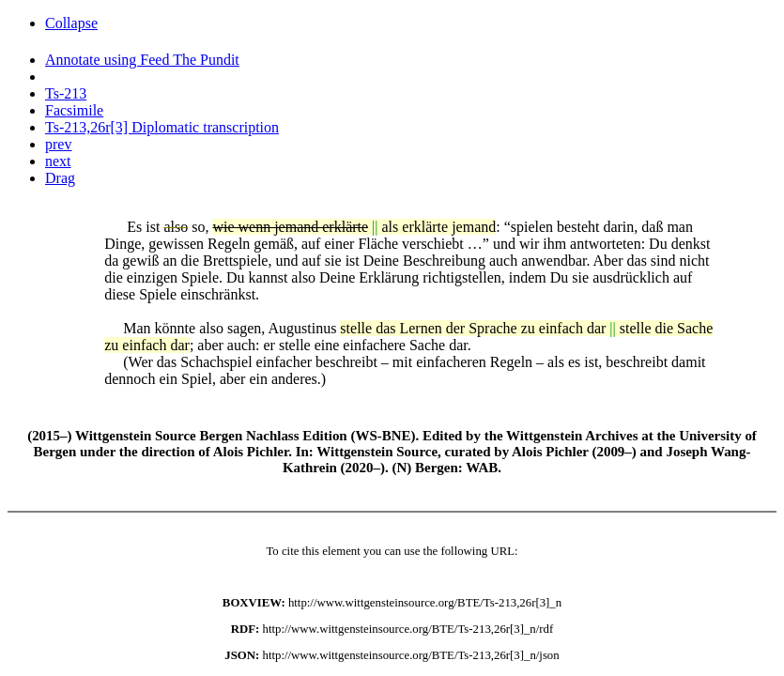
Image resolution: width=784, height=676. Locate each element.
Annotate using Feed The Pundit (142, 60)
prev (58, 144)
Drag (60, 178)
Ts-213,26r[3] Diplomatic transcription (162, 127)
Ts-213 (66, 93)
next (58, 161)
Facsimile (74, 110)
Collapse (71, 23)
